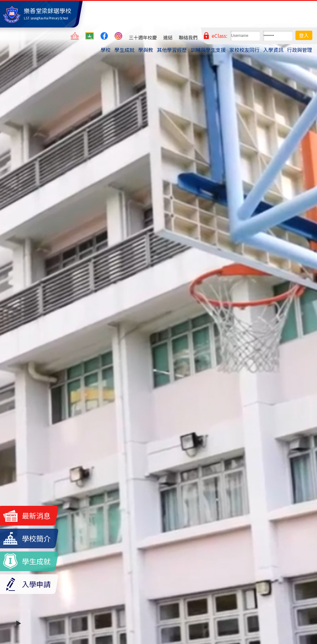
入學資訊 (273, 50)
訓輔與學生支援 (208, 50)
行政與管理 (299, 50)
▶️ (19, 623)
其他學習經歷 (172, 50)
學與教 (146, 50)
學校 (106, 50)
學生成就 (124, 50)
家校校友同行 (244, 50)
